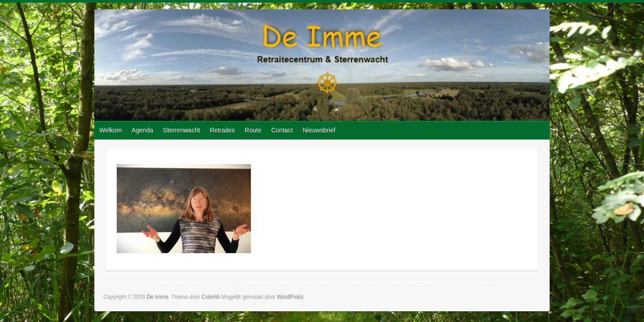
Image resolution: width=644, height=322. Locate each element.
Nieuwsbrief (319, 130)
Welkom (110, 130)
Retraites (222, 130)
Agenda (142, 130)
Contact (282, 130)
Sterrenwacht (182, 130)
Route (253, 130)
